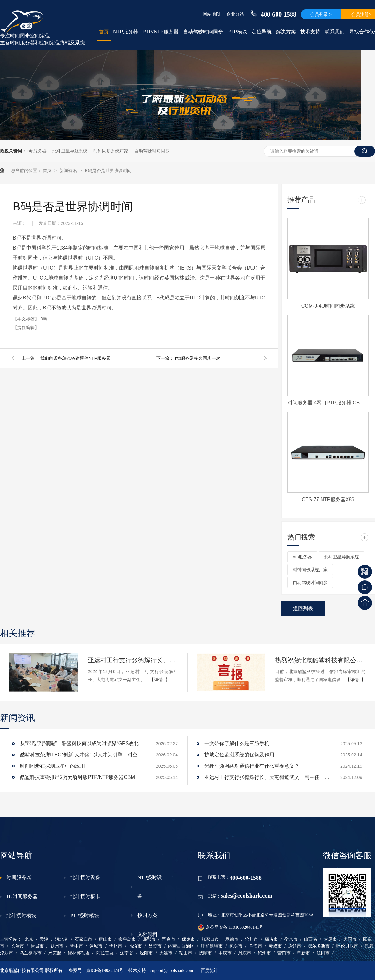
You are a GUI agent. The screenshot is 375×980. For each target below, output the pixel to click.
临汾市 (135, 946)
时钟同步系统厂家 (111, 151)
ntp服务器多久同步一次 (198, 358)
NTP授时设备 (150, 887)
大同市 (350, 939)
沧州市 (252, 939)
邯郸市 (149, 939)
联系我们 (335, 32)
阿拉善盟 (105, 953)
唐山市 (105, 939)
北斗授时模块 (21, 916)
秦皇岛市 (127, 939)
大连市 (166, 953)
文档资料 (147, 934)
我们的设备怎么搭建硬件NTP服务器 (75, 358)
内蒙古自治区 (181, 946)
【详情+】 (160, 680)
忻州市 (116, 946)
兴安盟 (55, 953)
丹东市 (245, 953)
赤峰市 (275, 946)
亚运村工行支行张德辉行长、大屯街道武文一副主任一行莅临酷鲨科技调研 (133, 660)
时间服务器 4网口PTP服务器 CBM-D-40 (328, 403)
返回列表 (303, 609)
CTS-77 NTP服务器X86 (328, 500)
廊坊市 (271, 939)
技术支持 (310, 32)
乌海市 (256, 946)
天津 (44, 939)
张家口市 (210, 939)
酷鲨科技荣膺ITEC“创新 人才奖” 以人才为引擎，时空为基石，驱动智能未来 (82, 755)
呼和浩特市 (212, 946)
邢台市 (169, 939)
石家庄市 (83, 939)
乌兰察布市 (31, 953)
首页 (104, 32)
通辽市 (295, 946)
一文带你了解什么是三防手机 (237, 743)
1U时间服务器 (22, 896)
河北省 (62, 939)
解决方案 (286, 32)
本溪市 (225, 953)
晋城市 (37, 946)
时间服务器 (19, 877)
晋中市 (77, 946)
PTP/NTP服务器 (161, 32)
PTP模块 (237, 32)
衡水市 (291, 939)
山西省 (311, 939)
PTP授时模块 (85, 916)
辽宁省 (127, 953)
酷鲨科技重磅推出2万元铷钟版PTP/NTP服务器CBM (77, 777)
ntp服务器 (37, 151)
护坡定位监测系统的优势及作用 (239, 755)
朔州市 (57, 946)
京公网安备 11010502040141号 (231, 928)
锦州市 (264, 953)
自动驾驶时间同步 (203, 32)
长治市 (17, 946)
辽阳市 (323, 953)
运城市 (96, 946)
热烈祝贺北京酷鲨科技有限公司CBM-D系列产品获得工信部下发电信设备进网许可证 (320, 660)
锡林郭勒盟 (79, 953)
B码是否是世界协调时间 (108, 171)
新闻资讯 (69, 171)
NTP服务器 (126, 32)
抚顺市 (205, 953)
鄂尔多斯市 (319, 946)
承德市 (232, 939)
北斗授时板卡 (85, 896)
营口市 (284, 953)
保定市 (188, 939)
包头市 (236, 946)
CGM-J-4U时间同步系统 (328, 306)
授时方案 (147, 915)
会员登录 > (321, 14)
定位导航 (262, 32)
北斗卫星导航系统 (70, 151)
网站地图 (212, 14)
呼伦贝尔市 (347, 946)
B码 (44, 319)
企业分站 (235, 14)
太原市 (330, 939)
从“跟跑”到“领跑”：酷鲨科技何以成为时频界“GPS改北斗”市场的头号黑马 (82, 743)
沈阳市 (146, 953)
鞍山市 (186, 953)
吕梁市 (155, 946)
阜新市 (303, 953)
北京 (29, 939)
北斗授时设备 (85, 877)
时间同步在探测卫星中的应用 (52, 766)
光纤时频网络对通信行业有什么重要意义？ (252, 766)
